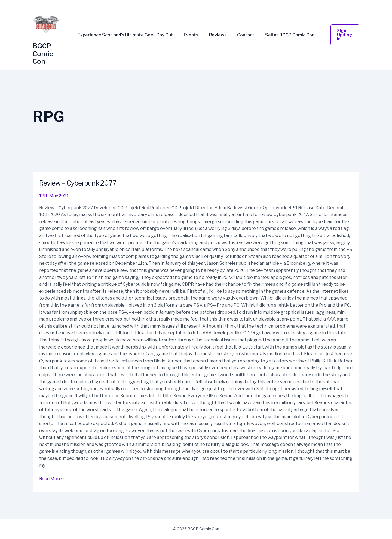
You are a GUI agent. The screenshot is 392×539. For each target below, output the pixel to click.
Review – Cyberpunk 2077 (80, 183)
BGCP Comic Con (43, 54)
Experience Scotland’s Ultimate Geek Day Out (129, 35)
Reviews (218, 35)
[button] (343, 35)
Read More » (52, 478)
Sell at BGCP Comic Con (286, 35)
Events (193, 35)
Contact (244, 35)
